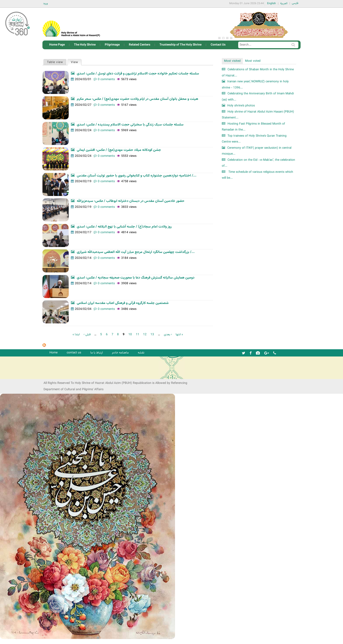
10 (130, 334)
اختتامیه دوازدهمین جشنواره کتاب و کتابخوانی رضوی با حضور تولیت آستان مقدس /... (137, 176)
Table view (55, 62)
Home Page (57, 45)
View (76, 62)
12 (145, 334)
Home (53, 353)
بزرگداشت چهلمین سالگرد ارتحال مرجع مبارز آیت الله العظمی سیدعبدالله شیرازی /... (136, 252)
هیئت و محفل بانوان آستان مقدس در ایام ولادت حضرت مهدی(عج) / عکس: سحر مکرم (137, 99)
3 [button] (227, 38)
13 (152, 334)
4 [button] (231, 38)
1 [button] (219, 38)
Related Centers (140, 45)
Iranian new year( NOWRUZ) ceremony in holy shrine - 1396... (255, 85)
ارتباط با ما (97, 353)
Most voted (253, 61)
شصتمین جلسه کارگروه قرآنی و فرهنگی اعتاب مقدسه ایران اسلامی (123, 303)
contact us (74, 353)
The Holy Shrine (85, 45)
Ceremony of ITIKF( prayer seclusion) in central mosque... (257, 151)
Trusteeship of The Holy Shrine (180, 45)
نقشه (141, 353)
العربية (284, 4)
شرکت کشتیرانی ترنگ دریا (15, 375)
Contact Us (218, 45)
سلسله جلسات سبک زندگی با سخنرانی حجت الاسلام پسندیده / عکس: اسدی (130, 125)
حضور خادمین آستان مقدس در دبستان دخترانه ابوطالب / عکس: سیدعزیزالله (131, 201)
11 (138, 334)
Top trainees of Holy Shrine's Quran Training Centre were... (254, 139)
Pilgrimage (112, 45)
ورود (45, 4)
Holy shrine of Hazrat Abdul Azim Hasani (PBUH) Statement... (258, 115)
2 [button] (223, 38)
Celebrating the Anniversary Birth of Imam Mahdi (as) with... (258, 97)
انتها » (179, 334)
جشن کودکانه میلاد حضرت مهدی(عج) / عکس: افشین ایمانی (119, 150)
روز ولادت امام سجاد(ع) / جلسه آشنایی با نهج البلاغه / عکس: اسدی (124, 227)
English (271, 4)
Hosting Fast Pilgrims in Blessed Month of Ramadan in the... (253, 127)
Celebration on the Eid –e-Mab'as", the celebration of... (258, 163)
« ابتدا (76, 334)
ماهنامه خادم (120, 353)
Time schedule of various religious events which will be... (257, 175)
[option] (259, 24)
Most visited (232, 61)
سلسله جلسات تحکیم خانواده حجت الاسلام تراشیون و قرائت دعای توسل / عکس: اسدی (138, 74)
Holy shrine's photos (241, 106)
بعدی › (168, 334)
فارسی (295, 3)
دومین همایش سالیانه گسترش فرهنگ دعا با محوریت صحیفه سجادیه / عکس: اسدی (136, 278)
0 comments (106, 79)
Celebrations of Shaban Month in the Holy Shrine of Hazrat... (258, 73)
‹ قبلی (87, 334)
